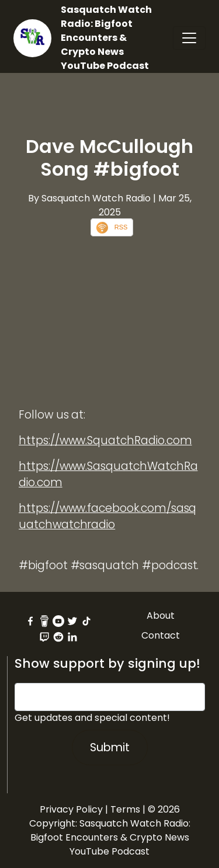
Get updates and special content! (92, 718)
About (161, 616)
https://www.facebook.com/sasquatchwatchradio (107, 516)
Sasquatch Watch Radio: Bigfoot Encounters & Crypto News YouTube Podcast (106, 38)
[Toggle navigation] (189, 38)
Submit (110, 747)
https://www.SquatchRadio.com (105, 440)
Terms (125, 809)
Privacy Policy (71, 809)
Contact (161, 635)
